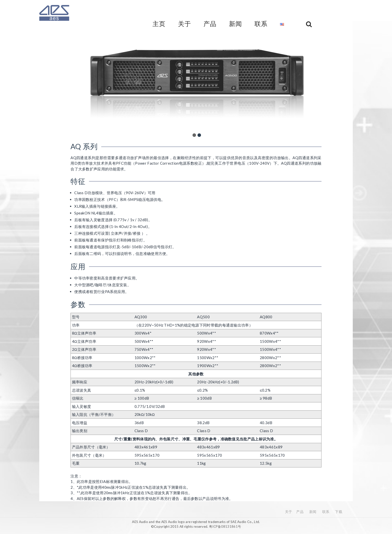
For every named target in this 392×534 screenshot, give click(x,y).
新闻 (313, 512)
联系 (326, 512)
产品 (300, 512)
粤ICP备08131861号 (225, 526)
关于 (289, 512)
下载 (339, 512)
